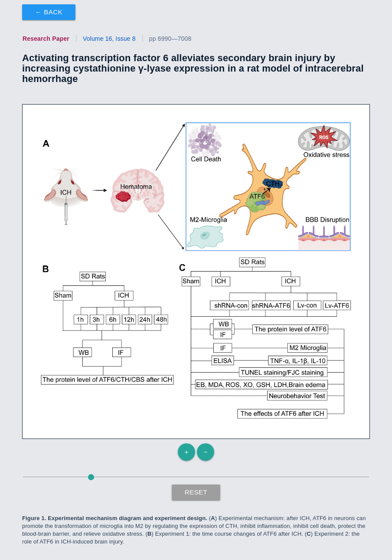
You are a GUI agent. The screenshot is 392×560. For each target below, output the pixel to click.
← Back (49, 12)
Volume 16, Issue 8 (109, 39)
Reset (196, 492)
